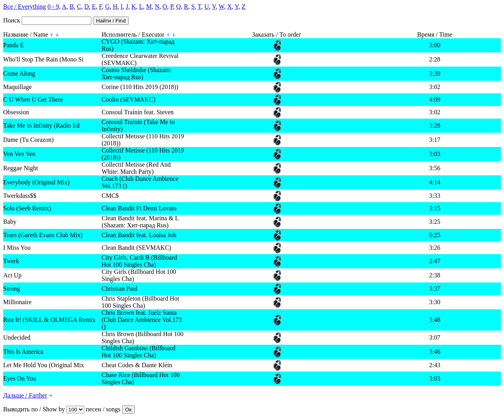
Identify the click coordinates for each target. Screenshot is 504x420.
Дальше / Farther (25, 395)
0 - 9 (53, 7)
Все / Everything (25, 7)
